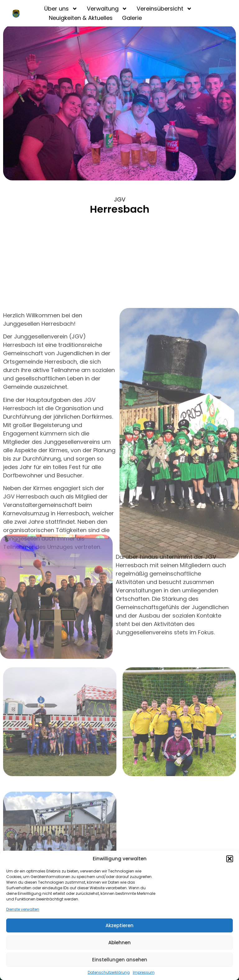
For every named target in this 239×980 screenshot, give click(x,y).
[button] (230, 859)
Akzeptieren (119, 925)
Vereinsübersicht (164, 9)
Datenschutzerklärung (109, 972)
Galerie (132, 18)
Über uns (61, 9)
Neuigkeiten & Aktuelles (81, 18)
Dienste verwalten (23, 909)
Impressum (144, 972)
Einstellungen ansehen (120, 960)
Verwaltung (107, 9)
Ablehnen (119, 943)
